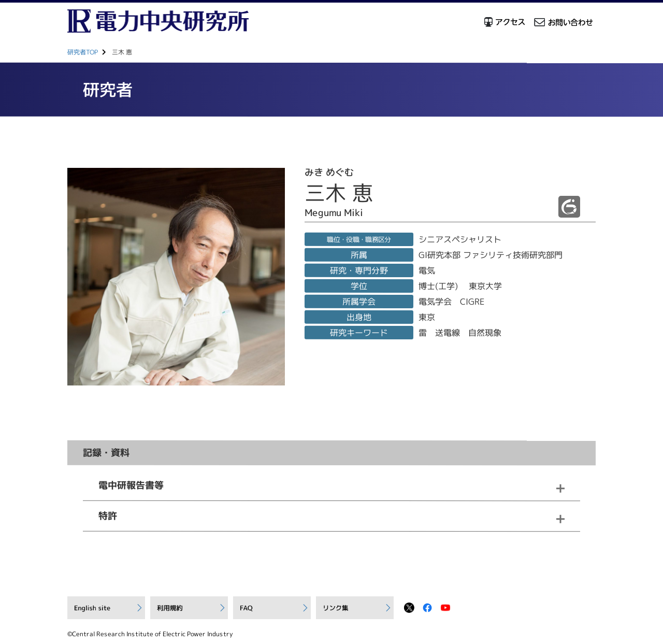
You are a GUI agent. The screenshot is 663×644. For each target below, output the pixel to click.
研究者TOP (83, 52)
